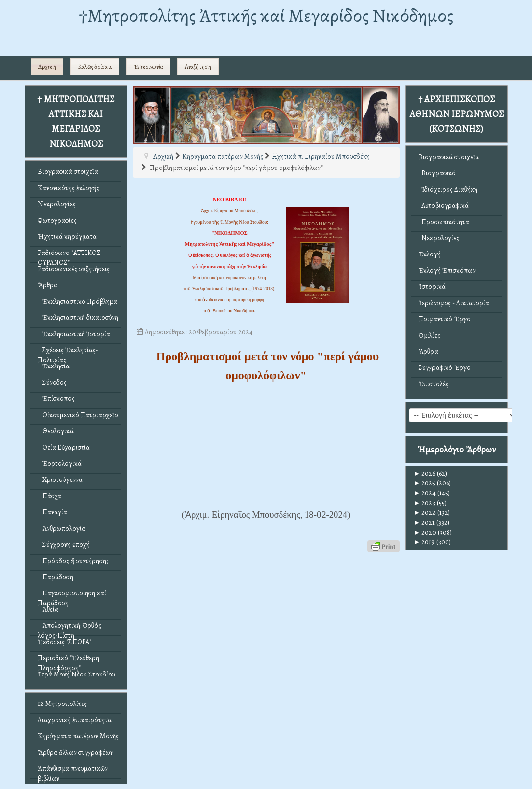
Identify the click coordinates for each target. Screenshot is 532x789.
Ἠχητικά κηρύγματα (67, 237)
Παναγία (53, 512)
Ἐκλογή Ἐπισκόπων (447, 270)
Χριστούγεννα (60, 480)
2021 (424, 522)
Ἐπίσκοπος (56, 399)
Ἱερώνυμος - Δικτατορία (454, 303)
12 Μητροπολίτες (62, 704)
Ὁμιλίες (429, 335)
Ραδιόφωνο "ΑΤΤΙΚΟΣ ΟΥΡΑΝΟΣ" (69, 255)
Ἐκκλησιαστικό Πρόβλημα (78, 301)
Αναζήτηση (198, 67)
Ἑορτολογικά (60, 464)
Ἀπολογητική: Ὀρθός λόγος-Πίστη (70, 628)
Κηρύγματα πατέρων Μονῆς (78, 736)
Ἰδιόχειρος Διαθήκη (448, 189)
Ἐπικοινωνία (148, 67)
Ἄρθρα (48, 285)
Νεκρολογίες (57, 204)
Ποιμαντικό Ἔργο (445, 319)
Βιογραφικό (437, 173)
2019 (424, 542)
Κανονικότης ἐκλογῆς (69, 188)
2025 (425, 483)
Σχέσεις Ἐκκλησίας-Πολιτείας (68, 352)
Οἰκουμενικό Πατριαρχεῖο (78, 415)
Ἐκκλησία (54, 366)
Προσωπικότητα (444, 222)
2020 (425, 532)
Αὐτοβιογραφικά (444, 206)
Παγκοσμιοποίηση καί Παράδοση (72, 596)
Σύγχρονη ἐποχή (64, 545)
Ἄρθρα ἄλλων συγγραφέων (75, 752)
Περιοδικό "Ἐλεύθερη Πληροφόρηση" (69, 661)
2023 (425, 503)
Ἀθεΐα (48, 609)
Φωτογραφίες (57, 220)
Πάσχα (50, 496)
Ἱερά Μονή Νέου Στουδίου (77, 674)
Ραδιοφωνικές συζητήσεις (74, 269)
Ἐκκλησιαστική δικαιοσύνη (78, 318)
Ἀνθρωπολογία (62, 528)
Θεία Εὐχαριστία (64, 447)
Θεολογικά (56, 431)
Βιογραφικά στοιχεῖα (68, 172)
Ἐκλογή (430, 254)
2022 (425, 513)
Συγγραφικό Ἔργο (445, 368)
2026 (425, 473)
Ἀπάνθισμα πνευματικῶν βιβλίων (73, 771)
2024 (425, 493)
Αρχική (47, 67)
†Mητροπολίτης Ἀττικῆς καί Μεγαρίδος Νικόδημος (266, 15)
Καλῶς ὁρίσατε (95, 67)
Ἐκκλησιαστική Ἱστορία (74, 334)
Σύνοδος (52, 382)
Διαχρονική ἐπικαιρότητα (75, 720)
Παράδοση (56, 577)
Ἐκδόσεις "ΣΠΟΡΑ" (65, 642)
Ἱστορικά (432, 287)
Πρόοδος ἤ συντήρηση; (73, 561)
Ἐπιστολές (434, 384)
